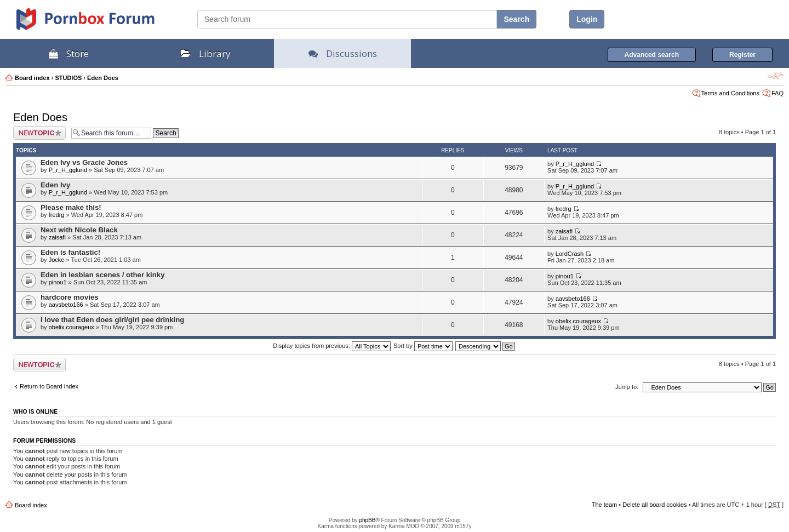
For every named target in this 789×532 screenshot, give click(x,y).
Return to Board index (49, 386)
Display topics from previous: (332, 346)
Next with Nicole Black (79, 230)
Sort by (423, 346)
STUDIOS (68, 78)
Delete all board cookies (654, 505)
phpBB (367, 520)
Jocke (57, 260)
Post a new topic (39, 133)
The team (604, 505)
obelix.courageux (72, 327)
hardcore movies (70, 297)
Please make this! (71, 207)
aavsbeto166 (66, 305)
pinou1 (58, 282)
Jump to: (627, 387)
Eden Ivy (55, 185)
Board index (32, 78)
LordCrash (570, 254)
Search (516, 19)
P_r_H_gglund (68, 170)
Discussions (343, 53)
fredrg (57, 215)
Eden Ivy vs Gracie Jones (84, 162)
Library (206, 53)
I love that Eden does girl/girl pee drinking (112, 320)
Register (742, 55)
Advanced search (652, 55)
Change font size (776, 76)
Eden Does (103, 78)
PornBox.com (100, 23)
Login (587, 19)
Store (69, 53)
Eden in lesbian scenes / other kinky (102, 275)
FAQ (777, 93)
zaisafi (57, 237)
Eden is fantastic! (70, 252)
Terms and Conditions (730, 93)
